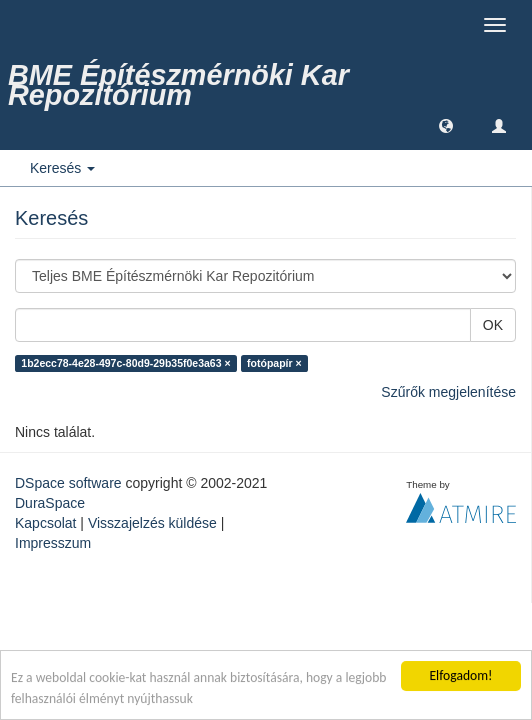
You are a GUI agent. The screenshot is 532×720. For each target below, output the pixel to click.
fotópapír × (274, 363)
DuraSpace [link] (50, 503)
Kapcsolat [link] (45, 523)
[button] (446, 125)
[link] (266, 75)
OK (493, 325)
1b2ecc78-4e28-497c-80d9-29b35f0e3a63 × (125, 363)
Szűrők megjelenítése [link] (448, 392)
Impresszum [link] (53, 543)
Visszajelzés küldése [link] (152, 523)
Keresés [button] (62, 168)
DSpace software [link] (68, 483)
